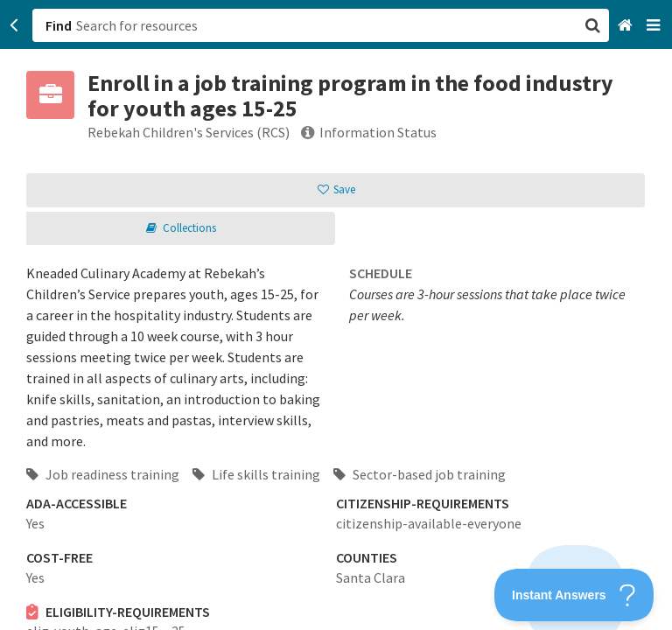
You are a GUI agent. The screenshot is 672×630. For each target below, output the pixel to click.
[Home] (627, 26)
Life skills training (256, 474)
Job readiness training (103, 474)
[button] (336, 315)
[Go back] (14, 25)
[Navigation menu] (655, 26)
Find (59, 25)
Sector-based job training (420, 474)
